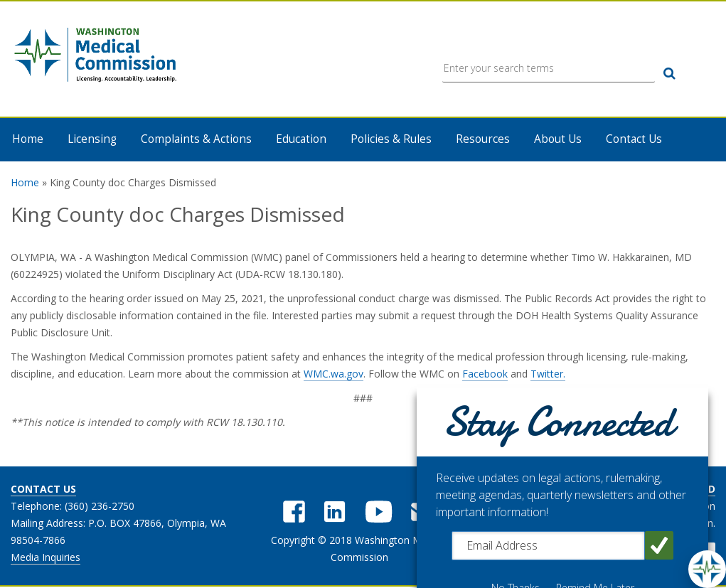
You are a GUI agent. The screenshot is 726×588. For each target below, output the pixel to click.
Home (28, 140)
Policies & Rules (391, 140)
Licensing (92, 140)
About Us (558, 140)
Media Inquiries (46, 558)
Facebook (485, 374)
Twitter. (548, 374)
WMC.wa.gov (333, 374)
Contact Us (634, 140)
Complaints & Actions (196, 140)
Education (301, 140)
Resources (483, 140)
